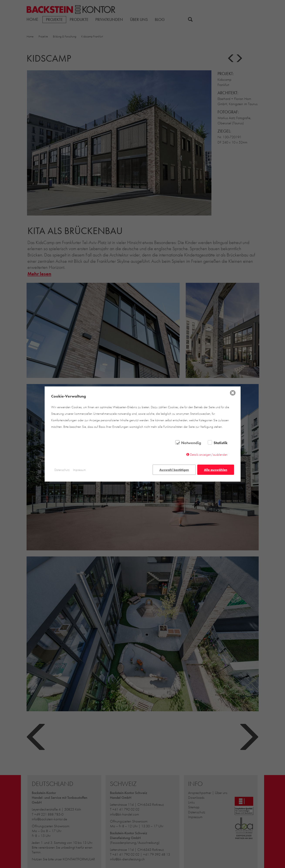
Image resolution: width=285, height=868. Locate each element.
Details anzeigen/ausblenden (209, 455)
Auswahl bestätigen (174, 470)
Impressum (79, 470)
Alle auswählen (216, 470)
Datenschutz (62, 470)
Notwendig (191, 443)
